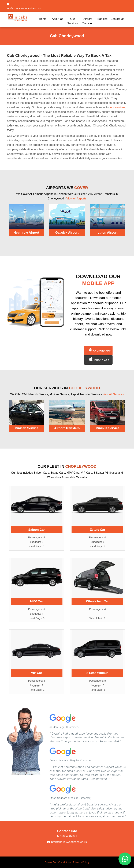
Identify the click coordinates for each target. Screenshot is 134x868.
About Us (58, 19)
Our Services (72, 21)
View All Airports (76, 198)
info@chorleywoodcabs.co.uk (67, 842)
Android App (100, 350)
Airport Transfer (88, 21)
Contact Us (117, 19)
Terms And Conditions (58, 862)
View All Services (113, 394)
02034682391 (67, 836)
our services (118, 107)
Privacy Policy (81, 862)
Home (43, 19)
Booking (102, 19)
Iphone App (99, 359)
